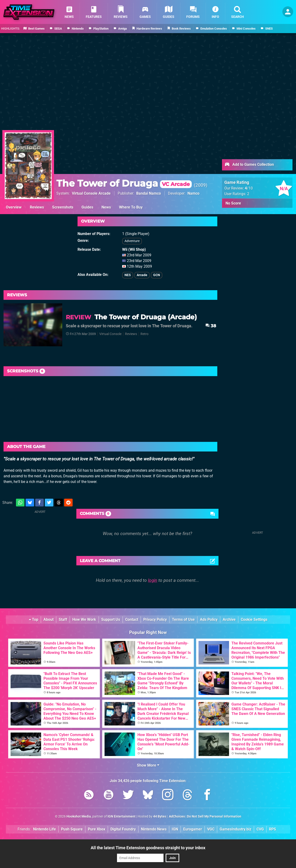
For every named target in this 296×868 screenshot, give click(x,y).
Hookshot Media (79, 816)
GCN (157, 275)
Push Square (72, 829)
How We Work (84, 619)
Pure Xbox (97, 829)
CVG (260, 829)
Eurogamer (193, 829)
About (49, 619)
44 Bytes (160, 816)
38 (211, 326)
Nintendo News (154, 829)
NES (128, 275)
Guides (87, 207)
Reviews (37, 207)
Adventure (132, 241)
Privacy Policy (155, 619)
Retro (144, 334)
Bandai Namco (149, 193)
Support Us (111, 619)
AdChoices (177, 816)
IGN (175, 829)
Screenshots (63, 207)
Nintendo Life (45, 829)
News (106, 207)
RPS (273, 829)
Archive (229, 619)
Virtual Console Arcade (91, 193)
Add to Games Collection (249, 165)
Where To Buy (131, 207)
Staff (63, 619)
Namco (193, 193)
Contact (132, 619)
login (153, 580)
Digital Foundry (123, 829)
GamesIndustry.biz (236, 829)
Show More (148, 765)
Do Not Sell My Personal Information (214, 816)
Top (34, 619)
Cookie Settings (254, 619)
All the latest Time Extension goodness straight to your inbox (148, 848)
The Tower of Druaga (124, 183)
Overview (14, 207)
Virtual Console (110, 334)
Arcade (142, 275)
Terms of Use (183, 619)
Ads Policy (209, 619)
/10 (249, 188)
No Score (233, 203)
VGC (211, 829)
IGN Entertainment (122, 816)
